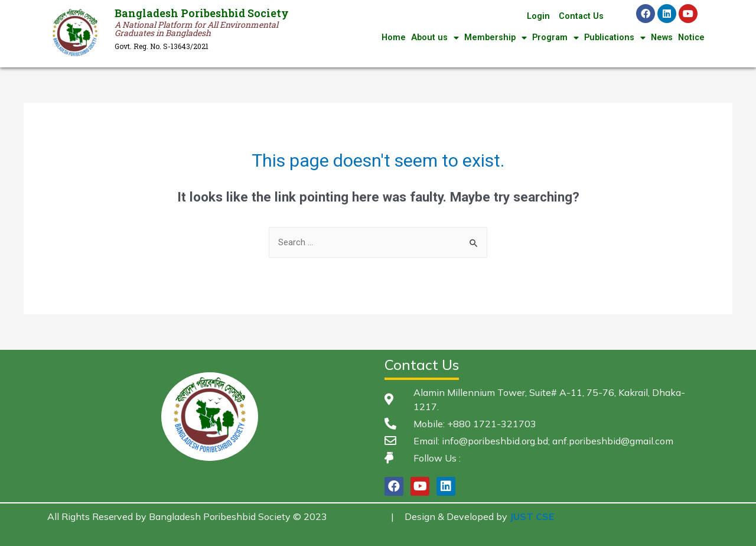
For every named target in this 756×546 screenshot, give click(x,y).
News (660, 38)
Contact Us (581, 17)
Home (386, 38)
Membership (489, 38)
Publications (611, 38)
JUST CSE (532, 516)
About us (428, 38)
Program (550, 38)
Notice (691, 38)
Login (537, 17)
